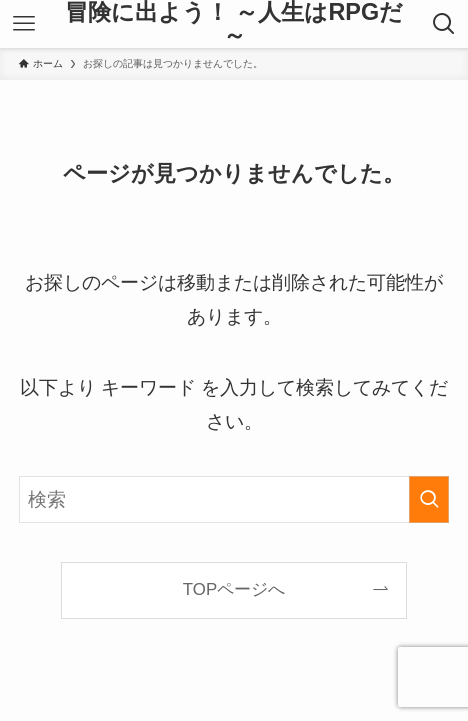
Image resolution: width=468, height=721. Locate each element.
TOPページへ (234, 589)
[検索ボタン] (444, 24)
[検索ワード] (234, 499)
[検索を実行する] (429, 499)
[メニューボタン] (23, 24)
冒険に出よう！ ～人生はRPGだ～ (234, 24)
